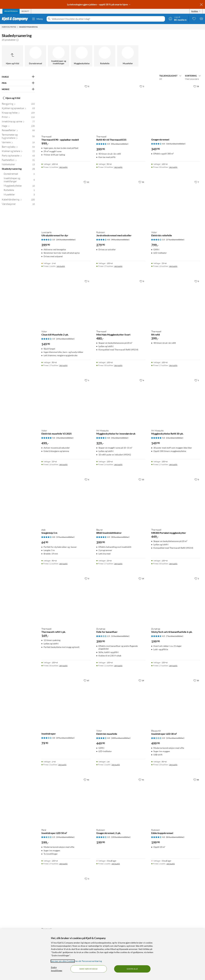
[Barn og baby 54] (18, 147)
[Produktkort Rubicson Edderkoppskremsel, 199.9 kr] (176, 801)
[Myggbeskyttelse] (82, 56)
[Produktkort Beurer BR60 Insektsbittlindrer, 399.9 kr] (121, 501)
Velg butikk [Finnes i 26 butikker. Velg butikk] (118, 167)
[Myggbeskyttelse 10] (19, 186)
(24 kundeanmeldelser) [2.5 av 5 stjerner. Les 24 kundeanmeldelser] (65, 837)
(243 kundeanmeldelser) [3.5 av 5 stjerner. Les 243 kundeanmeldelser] (66, 240)
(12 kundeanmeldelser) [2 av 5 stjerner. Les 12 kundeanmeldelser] (175, 738)
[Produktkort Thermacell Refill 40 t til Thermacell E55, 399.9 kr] (121, 108)
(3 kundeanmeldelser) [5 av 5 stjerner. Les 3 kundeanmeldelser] (65, 438)
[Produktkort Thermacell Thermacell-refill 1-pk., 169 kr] (66, 600)
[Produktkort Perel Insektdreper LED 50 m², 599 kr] (66, 801)
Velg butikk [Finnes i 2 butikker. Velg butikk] (62, 765)
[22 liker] (86, 182)
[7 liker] (197, 182)
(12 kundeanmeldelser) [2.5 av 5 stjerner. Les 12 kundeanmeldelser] (120, 636)
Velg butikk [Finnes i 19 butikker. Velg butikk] (63, 365)
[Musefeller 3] (19, 195)
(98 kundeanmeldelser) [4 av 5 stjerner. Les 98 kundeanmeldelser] (120, 240)
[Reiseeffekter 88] (18, 131)
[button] (17, 40)
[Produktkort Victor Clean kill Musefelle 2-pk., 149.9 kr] (66, 303)
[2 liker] (197, 578)
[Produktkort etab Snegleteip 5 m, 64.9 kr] (66, 501)
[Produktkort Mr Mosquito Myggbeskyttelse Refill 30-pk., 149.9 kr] (176, 402)
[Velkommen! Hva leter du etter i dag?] (108, 19)
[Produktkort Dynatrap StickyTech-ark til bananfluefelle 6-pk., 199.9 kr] (176, 600)
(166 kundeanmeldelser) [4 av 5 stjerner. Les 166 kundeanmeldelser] (176, 144)
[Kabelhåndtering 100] (18, 200)
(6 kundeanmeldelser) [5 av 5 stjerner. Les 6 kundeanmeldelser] (175, 438)
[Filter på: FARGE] (18, 77)
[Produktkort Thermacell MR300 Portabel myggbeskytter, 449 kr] (176, 501)
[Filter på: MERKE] (18, 89)
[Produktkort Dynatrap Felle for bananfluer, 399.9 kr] (121, 600)
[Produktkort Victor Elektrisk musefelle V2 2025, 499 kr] (66, 402)
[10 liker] (141, 479)
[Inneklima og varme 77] (18, 122)
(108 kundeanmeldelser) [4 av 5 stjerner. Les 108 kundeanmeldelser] (121, 738)
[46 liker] (86, 780)
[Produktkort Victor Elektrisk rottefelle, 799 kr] (176, 204)
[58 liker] (196, 86)
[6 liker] (142, 380)
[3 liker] (142, 86)
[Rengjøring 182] (18, 104)
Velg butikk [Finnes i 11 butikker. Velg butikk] (63, 167)
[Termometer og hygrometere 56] (18, 137)
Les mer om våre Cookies (63, 961)
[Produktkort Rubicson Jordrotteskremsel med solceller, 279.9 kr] (121, 204)
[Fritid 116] (18, 118)
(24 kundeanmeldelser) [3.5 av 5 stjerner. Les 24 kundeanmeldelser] (65, 339)
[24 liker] (141, 680)
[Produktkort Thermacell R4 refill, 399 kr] (176, 303)
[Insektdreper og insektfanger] (59, 56)
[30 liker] (196, 680)
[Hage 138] (18, 127)
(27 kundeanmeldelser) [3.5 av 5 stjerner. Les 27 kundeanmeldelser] (175, 240)
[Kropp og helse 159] (18, 113)
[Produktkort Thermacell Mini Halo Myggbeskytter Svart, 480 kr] (121, 303)
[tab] (11, 11)
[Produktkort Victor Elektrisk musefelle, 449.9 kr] (121, 702)
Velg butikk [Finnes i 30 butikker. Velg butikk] (173, 167)
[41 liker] (141, 780)
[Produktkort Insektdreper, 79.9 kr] (66, 702)
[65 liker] (86, 680)
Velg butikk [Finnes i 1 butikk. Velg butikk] (61, 266)
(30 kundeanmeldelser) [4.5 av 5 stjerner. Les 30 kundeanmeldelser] (120, 537)
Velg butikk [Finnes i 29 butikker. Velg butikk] (118, 266)
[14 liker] (141, 578)
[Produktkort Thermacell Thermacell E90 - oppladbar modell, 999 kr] (66, 108)
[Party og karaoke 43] (18, 156)
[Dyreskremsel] (36, 56)
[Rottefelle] (105, 56)
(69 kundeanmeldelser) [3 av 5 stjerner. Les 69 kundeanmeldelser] (65, 738)
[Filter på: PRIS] (18, 83)
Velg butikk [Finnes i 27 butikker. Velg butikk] (173, 464)
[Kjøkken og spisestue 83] (18, 109)
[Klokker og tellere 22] (18, 152)
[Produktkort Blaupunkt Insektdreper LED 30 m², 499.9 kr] (176, 702)
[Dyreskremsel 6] (19, 174)
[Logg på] (178, 19)
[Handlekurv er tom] (201, 19)
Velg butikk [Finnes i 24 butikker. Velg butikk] (118, 464)
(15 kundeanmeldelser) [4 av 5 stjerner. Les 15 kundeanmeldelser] (65, 537)
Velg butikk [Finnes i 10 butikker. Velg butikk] (173, 266)
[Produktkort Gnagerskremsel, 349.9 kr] (176, 108)
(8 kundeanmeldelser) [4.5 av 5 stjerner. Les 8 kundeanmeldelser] (120, 144)
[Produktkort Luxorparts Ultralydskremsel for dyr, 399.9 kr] (66, 204)
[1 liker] (87, 281)
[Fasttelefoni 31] (18, 161)
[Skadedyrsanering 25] (18, 169)
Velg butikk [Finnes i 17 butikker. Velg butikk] (173, 365)
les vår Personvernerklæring (89, 961)
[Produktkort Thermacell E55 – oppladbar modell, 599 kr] (66, 900)
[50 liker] (141, 182)
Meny (37, 19)
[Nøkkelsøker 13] (18, 165)
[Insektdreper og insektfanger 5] (19, 180)
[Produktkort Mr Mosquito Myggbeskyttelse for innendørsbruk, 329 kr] (121, 402)
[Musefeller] (128, 56)
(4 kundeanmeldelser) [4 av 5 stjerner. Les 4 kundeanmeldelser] (120, 438)
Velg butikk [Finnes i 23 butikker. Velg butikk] (173, 765)
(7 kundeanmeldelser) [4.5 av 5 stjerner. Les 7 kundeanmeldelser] (175, 636)
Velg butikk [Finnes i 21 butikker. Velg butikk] (118, 666)
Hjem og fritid (11, 98)
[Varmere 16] (18, 143)
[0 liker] (87, 86)
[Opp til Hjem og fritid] (12, 56)
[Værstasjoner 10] (18, 205)
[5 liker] (87, 879)
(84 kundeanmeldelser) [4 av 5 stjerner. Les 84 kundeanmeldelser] (175, 837)
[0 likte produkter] (194, 19)
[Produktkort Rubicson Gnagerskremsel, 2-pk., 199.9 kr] (121, 801)
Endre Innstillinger (57, 969)
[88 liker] (196, 780)
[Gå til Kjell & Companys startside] (16, 19)
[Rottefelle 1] (19, 191)
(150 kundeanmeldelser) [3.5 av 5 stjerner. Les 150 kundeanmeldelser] (121, 837)
